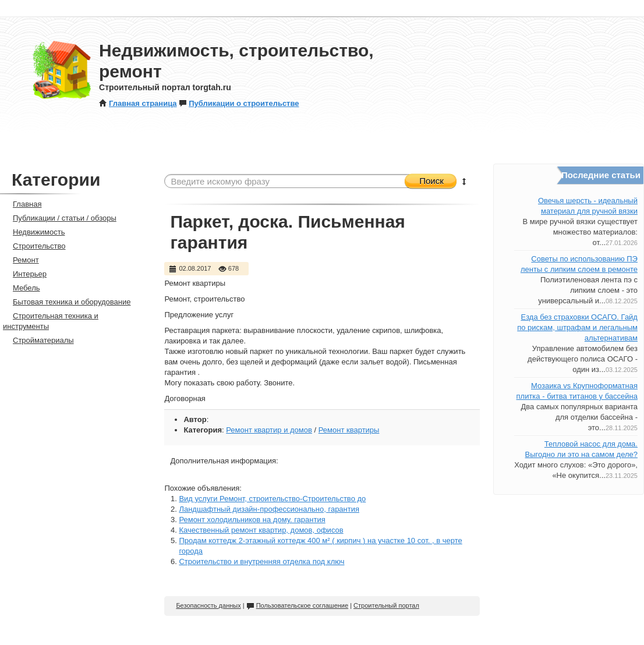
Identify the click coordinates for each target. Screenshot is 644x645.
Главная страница (138, 103)
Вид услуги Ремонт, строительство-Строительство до (272, 499)
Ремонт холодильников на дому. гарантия (252, 520)
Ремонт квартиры (349, 430)
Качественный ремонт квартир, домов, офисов (261, 530)
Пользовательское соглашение (297, 605)
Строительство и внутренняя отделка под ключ (261, 561)
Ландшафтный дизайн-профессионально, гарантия (269, 509)
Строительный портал (386, 605)
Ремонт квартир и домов (269, 430)
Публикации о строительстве (239, 103)
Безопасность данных (208, 605)
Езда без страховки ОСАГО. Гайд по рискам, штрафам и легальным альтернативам (577, 327)
